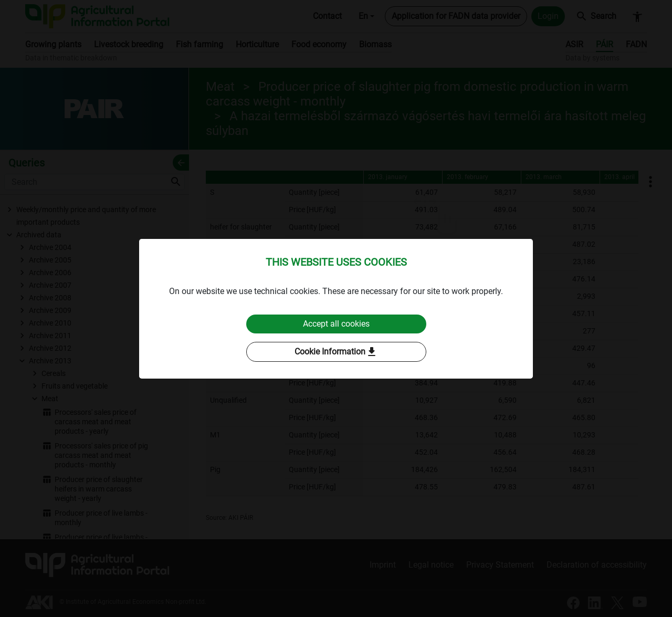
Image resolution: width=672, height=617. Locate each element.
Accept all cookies (336, 324)
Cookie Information (336, 352)
